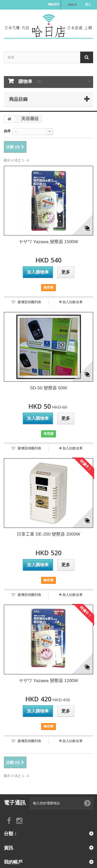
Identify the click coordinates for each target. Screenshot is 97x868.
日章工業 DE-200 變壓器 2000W (48, 534)
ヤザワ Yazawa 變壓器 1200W (48, 681)
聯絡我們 (54, 4)
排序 (7, 131)
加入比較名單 (72, 302)
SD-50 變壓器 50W (49, 388)
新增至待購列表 (29, 302)
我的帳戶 (13, 862)
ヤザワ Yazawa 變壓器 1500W (48, 242)
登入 (88, 4)
